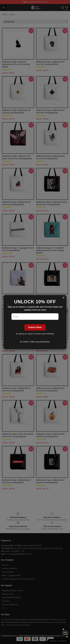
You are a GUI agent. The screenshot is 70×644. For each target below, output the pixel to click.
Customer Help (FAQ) (10, 605)
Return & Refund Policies (11, 598)
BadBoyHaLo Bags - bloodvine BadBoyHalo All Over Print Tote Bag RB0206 (16, 64)
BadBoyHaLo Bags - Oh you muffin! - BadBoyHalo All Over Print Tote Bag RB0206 (50, 250)
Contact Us (6, 601)
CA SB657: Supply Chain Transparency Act (18, 579)
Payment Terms (8, 594)
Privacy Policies (8, 572)
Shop (13, 14)
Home (5, 14)
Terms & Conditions (9, 568)
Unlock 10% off (65, 633)
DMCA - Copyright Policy (11, 575)
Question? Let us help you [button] (58, 641)
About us (5, 565)
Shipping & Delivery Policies (12, 591)
